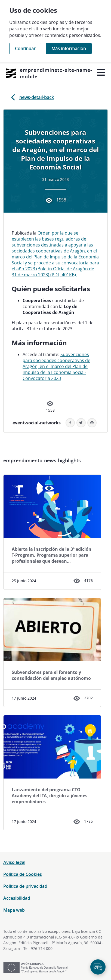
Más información (69, 49)
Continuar (25, 49)
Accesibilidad (17, 898)
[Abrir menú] (101, 73)
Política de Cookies (23, 874)
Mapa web (14, 910)
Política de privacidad (25, 886)
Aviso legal (14, 862)
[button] (92, 423)
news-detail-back (31, 97)
